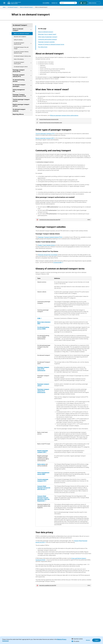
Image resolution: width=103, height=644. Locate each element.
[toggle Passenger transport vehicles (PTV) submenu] (31, 76)
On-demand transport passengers (19, 85)
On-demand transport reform (21, 67)
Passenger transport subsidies (46, 42)
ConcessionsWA (57, 262)
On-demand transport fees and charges (21, 48)
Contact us (54, 3)
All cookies (76, 641)
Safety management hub (19, 90)
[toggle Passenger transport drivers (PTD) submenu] (31, 71)
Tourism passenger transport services (21, 100)
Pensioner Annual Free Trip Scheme (48, 255)
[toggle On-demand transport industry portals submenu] (31, 43)
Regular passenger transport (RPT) (45, 138)
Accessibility (46, 3)
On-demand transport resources (19, 110)
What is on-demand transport (22, 34)
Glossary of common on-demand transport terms (51, 44)
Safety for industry (18, 40)
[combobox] (68, 3)
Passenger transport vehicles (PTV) (19, 76)
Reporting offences (18, 114)
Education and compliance (20, 37)
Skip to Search (0, 0)
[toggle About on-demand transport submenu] (31, 30)
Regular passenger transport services (21, 105)
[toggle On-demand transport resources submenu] (31, 110)
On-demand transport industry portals (19, 43)
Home (4, 7)
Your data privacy (43, 47)
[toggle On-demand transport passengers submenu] (31, 85)
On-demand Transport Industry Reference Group (21, 52)
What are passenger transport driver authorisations (64, 115)
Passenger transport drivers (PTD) (19, 71)
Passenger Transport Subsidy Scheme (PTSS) (19, 95)
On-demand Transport (13, 7)
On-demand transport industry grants (19, 63)
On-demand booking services (19, 81)
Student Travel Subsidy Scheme (46, 245)
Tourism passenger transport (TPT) (45, 134)
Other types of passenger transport (48, 37)
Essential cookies (78, 639)
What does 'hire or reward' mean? (47, 34)
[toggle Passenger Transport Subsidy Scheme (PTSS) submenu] (31, 95)
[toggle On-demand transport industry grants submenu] (31, 63)
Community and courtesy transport (47, 39)
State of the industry (19, 59)
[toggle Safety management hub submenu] (31, 90)
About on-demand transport (27, 7)
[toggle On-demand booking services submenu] (31, 81)
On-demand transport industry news (22, 56)
